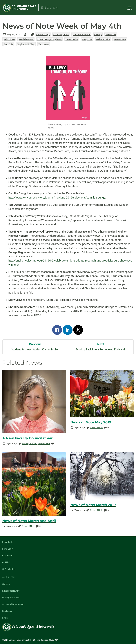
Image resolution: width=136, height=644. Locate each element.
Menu (130, 9)
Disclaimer (7, 611)
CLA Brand (7, 556)
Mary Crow (87, 39)
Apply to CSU (8, 577)
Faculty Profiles (29, 443)
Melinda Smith (103, 39)
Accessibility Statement (13, 604)
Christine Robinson (82, 34)
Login (5, 618)
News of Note (120, 39)
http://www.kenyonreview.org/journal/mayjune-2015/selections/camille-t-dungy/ (57, 198)
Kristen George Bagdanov (50, 39)
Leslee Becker (72, 39)
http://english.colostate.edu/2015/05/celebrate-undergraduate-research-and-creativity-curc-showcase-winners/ (71, 263)
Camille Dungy (43, 34)
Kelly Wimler (9, 39)
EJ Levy (98, 34)
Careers (6, 584)
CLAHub (6, 562)
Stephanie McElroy (26, 44)
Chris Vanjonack (61, 34)
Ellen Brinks (111, 34)
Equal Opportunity (11, 591)
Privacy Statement (11, 598)
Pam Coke (8, 44)
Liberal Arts (8, 542)
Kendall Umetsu (26, 39)
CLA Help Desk (9, 569)
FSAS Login (8, 549)
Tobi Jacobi (44, 44)
